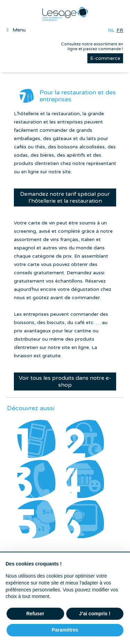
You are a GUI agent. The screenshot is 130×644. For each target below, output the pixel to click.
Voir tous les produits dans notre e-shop (65, 381)
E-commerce (105, 58)
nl (111, 30)
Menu (19, 30)
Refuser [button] (35, 614)
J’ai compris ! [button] (95, 614)
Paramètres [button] (65, 630)
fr (120, 30)
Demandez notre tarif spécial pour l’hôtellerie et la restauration (65, 197)
